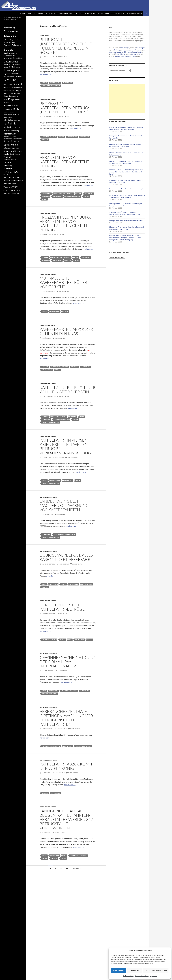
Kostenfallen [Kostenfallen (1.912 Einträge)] (11, 105)
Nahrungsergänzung (73, 196)
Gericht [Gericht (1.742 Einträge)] (17, 84)
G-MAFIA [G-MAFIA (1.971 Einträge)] (10, 80)
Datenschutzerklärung (142, 976)
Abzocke (45, 257)
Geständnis (46, 196)
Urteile (44, 199)
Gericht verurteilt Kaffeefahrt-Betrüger (63, 607)
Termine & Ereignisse (48, 99)
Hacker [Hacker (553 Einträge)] (6, 93)
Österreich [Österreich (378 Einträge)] (7, 193)
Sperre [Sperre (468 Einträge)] (18, 148)
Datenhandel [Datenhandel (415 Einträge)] (8, 58)
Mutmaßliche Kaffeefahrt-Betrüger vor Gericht (63, 282)
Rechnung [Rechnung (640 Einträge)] (15, 131)
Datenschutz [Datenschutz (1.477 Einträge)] (11, 61)
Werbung (45, 587)
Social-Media (51, 13)
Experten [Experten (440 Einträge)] (7, 74)
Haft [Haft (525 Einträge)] (12, 94)
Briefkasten (53, 584)
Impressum (153, 976)
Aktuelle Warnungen (48, 497)
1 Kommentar (72, 457)
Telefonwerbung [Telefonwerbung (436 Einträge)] (9, 160)
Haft (70, 640)
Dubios (63, 584)
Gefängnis (75, 367)
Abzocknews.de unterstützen (125, 56)
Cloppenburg (72, 137)
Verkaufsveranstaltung (51, 422)
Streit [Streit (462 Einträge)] (12, 154)
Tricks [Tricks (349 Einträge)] (12, 163)
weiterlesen (46, 74)
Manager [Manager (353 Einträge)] (11, 112)
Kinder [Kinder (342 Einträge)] (5, 100)
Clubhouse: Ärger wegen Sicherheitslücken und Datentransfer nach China (126, 228)
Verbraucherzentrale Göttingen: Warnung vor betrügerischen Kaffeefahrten (66, 718)
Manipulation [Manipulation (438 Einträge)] (8, 114)
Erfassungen (125, 48)
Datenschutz (119, 13)
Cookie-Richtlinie (128, 976)
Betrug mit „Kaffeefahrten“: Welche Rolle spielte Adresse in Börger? (66, 46)
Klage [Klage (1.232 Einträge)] (11, 99)
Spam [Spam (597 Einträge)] (13, 148)
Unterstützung (89, 13)
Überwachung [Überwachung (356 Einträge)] (15, 193)
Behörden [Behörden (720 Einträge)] (16, 45)
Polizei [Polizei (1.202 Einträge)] (7, 127)
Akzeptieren (118, 970)
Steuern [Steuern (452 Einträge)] (19, 151)
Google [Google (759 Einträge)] (18, 90)
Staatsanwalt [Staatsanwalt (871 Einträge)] (10, 151)
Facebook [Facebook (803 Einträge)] (15, 74)
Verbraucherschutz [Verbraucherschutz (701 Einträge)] (12, 177)
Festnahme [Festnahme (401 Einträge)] (10, 77)
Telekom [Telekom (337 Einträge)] (18, 160)
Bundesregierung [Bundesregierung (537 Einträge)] (10, 53)
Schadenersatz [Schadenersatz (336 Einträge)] (8, 139)
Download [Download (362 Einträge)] (7, 65)
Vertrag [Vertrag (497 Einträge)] (15, 184)
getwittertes (138, 52)
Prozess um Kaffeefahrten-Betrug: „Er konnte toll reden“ (64, 108)
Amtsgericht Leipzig (49, 137)
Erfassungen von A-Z (65, 13)
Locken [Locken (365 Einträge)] (6, 112)
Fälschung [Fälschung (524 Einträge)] (18, 76)
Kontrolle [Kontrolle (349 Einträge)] (6, 102)
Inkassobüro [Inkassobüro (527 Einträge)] (14, 96)
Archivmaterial (127, 52)
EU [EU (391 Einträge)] (19, 71)
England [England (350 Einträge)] (18, 67)
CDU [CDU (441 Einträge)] (13, 56)
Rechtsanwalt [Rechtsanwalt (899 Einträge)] (10, 134)
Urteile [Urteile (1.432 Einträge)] (8, 172)
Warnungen (140, 48)
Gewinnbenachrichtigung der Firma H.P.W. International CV (68, 662)
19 (67, 868)
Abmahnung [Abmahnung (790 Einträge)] (9, 28)
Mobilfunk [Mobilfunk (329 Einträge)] (17, 120)
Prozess (86, 196)
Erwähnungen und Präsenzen (132, 50)
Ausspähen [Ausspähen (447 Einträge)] (7, 42)
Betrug (44, 83)
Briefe (44, 584)
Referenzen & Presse (105, 13)
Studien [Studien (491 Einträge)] (17, 154)
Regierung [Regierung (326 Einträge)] (6, 136)
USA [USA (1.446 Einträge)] (15, 172)
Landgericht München (62, 419)
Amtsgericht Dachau (59, 417)
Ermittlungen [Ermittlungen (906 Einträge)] (10, 70)
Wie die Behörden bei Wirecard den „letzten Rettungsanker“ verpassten (125, 145)
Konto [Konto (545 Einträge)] (17, 99)
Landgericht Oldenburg (78, 856)
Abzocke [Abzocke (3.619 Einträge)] (10, 36)
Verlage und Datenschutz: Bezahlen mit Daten (126, 221)
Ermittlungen (55, 83)
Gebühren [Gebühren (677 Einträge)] (8, 84)
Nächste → (77, 868)
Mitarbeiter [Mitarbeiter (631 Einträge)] (8, 120)
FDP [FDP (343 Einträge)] (5, 77)
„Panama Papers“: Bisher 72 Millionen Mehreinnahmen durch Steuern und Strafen (125, 213)
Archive (78, 13)
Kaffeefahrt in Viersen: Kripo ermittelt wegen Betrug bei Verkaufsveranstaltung (65, 446)
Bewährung (89, 194)
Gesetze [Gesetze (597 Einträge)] (7, 87)
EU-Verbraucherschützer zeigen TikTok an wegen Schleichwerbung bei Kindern (127, 196)
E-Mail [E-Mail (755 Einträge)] (12, 67)
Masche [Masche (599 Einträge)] (16, 114)
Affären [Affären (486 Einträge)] (6, 40)
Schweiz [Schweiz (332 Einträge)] (20, 139)
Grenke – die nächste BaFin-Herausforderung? (126, 189)
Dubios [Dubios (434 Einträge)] (6, 67)
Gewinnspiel (53, 691)
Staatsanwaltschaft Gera (51, 86)
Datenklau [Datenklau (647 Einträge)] (17, 58)
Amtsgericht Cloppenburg (63, 194)
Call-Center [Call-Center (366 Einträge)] (7, 56)
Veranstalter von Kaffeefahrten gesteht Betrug (64, 162)
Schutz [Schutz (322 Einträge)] (15, 139)
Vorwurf (45, 140)
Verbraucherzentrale (50, 694)
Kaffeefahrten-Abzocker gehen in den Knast (66, 331)
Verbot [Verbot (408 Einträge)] (6, 175)
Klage (64, 856)
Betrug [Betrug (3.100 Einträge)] (9, 49)
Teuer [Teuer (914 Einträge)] (6, 163)
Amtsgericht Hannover (59, 367)
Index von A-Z (38, 13)
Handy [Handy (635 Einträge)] (17, 93)
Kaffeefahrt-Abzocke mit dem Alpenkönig (66, 766)
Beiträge (117, 50)
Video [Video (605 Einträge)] (6, 187)
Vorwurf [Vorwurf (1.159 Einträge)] (13, 187)
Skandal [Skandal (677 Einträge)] (16, 141)
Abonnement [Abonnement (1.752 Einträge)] (12, 31)
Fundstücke (44, 36)
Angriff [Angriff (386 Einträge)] (12, 40)
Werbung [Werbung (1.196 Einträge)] (16, 190)
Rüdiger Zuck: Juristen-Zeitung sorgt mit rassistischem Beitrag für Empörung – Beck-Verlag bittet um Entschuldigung (125, 238)
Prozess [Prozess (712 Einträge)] (7, 131)
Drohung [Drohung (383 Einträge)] (14, 65)
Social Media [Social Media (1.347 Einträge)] (11, 145)
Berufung (73, 417)
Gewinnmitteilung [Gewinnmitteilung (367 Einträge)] (16, 88)
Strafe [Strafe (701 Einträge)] (6, 154)
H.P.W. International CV (69, 691)
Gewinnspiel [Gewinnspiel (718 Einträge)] (9, 90)
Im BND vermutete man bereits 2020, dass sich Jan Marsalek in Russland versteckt (126, 128)
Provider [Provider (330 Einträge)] (19, 128)
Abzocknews (62, 57)
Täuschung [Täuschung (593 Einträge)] (8, 165)
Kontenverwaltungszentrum (65, 534)
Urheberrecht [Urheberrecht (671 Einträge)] (9, 168)
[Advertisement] (127, 99)
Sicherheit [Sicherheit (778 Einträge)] (8, 141)
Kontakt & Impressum (134, 13)
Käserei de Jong (87, 584)
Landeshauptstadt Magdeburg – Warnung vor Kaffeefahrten (64, 505)
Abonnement (46, 194)
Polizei (78, 481)
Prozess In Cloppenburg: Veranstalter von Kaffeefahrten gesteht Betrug (65, 223)
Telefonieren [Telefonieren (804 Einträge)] (9, 157)
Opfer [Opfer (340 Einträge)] (5, 124)
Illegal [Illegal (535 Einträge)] (6, 96)
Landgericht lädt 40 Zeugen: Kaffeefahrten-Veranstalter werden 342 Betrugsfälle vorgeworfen (66, 819)
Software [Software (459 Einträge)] (7, 148)
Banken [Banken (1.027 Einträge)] (7, 45)
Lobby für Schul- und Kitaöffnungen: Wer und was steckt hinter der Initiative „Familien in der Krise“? (126, 172)
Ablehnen (135, 970)
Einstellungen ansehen (156, 970)
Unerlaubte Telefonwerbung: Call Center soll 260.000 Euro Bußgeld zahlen (126, 162)
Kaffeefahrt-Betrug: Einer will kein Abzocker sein (68, 390)
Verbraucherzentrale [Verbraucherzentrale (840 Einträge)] (13, 180)
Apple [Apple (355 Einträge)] (17, 40)
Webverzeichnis (25, 13)
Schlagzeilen (136, 54)
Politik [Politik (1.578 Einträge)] (12, 123)
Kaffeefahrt (68, 83)
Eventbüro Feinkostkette (51, 746)
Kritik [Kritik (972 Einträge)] (16, 109)
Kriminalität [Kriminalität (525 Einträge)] (8, 109)
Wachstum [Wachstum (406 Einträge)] (7, 191)
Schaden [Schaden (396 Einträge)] (13, 136)
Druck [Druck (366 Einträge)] (19, 65)
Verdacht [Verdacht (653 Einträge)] (7, 183)
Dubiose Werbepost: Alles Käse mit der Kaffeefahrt (66, 557)
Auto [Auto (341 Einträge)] (13, 42)
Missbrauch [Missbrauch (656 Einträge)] (8, 117)
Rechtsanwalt (47, 370)
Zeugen (63, 858)
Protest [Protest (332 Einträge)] (14, 128)
